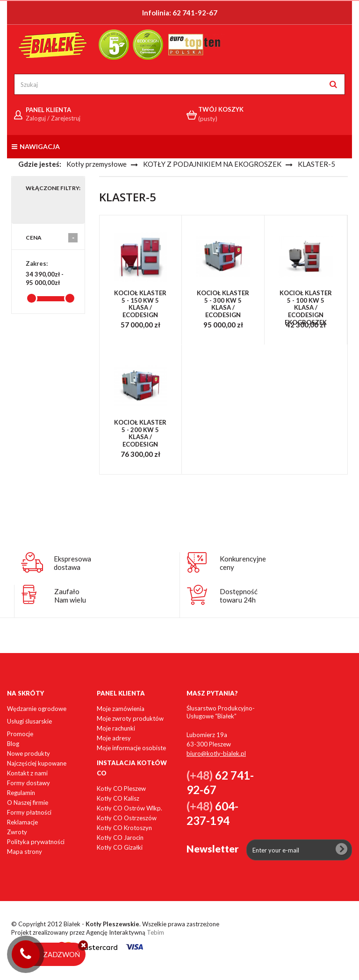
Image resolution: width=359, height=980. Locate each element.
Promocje (20, 734)
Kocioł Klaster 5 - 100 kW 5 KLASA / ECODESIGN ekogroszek (306, 308)
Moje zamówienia (121, 709)
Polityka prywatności (36, 842)
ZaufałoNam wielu (70, 596)
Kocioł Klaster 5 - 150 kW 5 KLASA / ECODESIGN (140, 304)
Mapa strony (25, 852)
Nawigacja (36, 146)
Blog (13, 744)
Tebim (155, 932)
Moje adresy (114, 738)
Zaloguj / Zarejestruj (53, 118)
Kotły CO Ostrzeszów (127, 818)
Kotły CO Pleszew (121, 788)
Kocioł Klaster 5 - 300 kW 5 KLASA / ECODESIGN (223, 304)
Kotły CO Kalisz (118, 798)
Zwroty (17, 832)
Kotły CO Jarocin (120, 838)
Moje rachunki (116, 728)
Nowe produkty (29, 753)
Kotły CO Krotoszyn (124, 828)
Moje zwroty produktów (130, 718)
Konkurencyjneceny (243, 563)
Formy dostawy (29, 783)
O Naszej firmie (28, 802)
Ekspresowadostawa (72, 563)
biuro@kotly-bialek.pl (216, 753)
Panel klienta (121, 693)
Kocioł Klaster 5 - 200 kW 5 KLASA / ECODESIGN (140, 433)
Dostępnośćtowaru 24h (239, 596)
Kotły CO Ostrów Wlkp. (129, 808)
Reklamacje (22, 822)
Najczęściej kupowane (37, 763)
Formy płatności (29, 812)
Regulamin (21, 793)
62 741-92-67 (195, 13)
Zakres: (37, 263)
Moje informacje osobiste (131, 748)
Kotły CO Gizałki (120, 847)
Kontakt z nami (27, 773)
